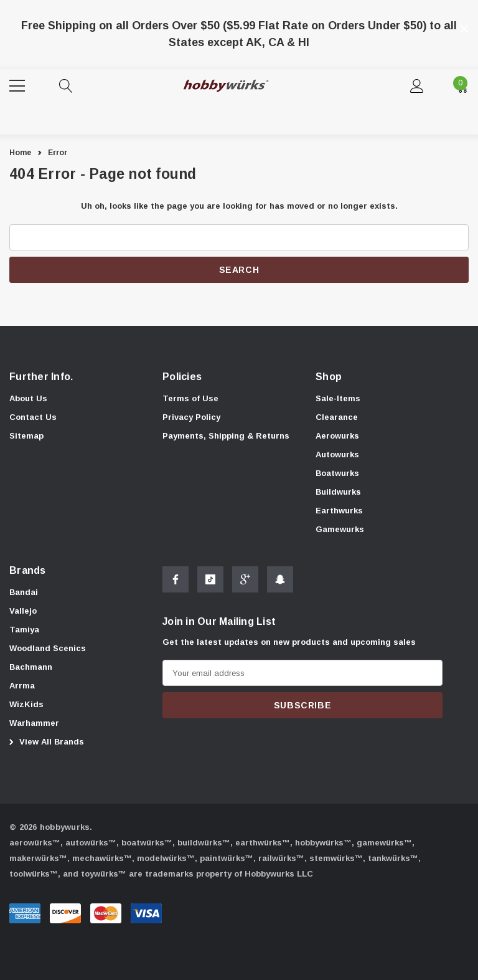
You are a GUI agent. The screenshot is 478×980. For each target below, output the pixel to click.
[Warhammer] (34, 724)
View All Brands (45, 742)
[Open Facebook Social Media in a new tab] (176, 583)
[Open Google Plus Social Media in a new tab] (245, 583)
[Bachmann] (31, 668)
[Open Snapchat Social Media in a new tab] (280, 583)
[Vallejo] (23, 612)
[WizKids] (26, 705)
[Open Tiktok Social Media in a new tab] (210, 583)
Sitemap (26, 436)
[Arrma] (22, 687)
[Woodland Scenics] (48, 649)
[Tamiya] (24, 630)
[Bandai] (24, 593)
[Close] (464, 29)
